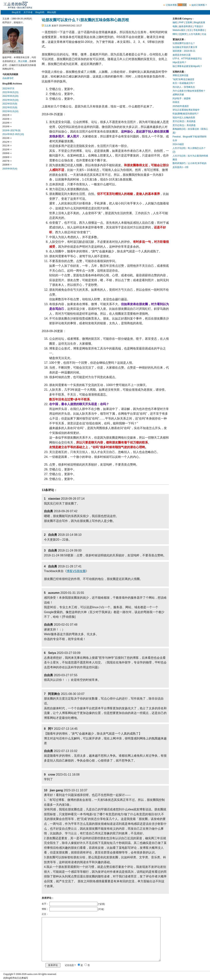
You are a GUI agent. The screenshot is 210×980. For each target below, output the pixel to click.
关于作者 (28, 12)
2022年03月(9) (10, 104)
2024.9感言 (178, 144)
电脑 (175, 26)
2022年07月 (8, 89)
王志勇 (47, 26)
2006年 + (7, 165)
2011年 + (7, 146)
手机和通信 (199, 30)
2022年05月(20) (10, 96)
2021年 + (7, 115)
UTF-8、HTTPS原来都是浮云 (187, 59)
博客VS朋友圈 (76, 571)
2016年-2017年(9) (11, 130)
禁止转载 (23, 61)
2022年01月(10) (10, 111)
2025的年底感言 (181, 106)
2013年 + (7, 138)
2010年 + (7, 150)
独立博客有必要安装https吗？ (187, 66)
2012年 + (7, 142)
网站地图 (52, 12)
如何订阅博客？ (199, 5)
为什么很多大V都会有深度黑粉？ (189, 91)
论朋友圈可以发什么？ (184, 43)
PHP (181, 22)
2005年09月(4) (10, 169)
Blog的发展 (200, 22)
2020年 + (7, 119)
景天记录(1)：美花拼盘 (184, 125)
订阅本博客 (171, 5)
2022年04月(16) (10, 100)
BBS (175, 34)
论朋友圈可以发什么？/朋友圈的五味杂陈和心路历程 (85, 20)
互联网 (189, 22)
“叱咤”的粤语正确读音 (183, 79)
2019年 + (7, 123)
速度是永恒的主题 (182, 55)
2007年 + (7, 161)
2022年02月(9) (10, 107)
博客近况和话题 (180, 75)
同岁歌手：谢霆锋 (182, 98)
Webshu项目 (179, 30)
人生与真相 (194, 34)
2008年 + (7, 157)
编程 (175, 22)
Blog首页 (16, 12)
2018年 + (7, 127)
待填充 (176, 102)
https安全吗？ (180, 62)
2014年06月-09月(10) (13, 134)
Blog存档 (40, 12)
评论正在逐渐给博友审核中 (186, 110)
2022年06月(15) (10, 92)
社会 (204, 34)
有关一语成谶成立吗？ (184, 83)
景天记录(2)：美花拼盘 (184, 121)
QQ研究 (183, 34)
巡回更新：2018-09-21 (184, 51)
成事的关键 (178, 95)
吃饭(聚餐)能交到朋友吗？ (186, 114)
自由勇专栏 (8, 78)
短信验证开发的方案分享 (185, 47)
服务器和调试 (186, 26)
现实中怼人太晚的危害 (184, 118)
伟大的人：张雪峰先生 (184, 87)
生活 (189, 30)
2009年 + (7, 153)
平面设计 (199, 26)
